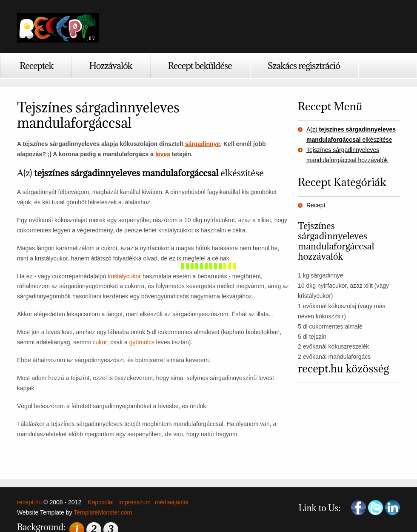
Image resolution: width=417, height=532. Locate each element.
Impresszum (134, 502)
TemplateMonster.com (103, 512)
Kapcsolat (101, 502)
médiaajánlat (172, 502)
